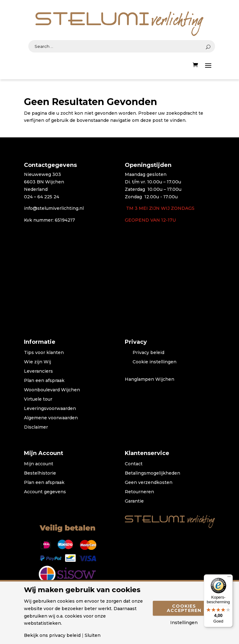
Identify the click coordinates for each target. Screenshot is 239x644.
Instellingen (184, 623)
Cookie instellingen (155, 362)
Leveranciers (38, 371)
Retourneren (139, 492)
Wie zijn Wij (37, 362)
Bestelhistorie (40, 473)
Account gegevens (45, 492)
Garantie (134, 501)
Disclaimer (36, 427)
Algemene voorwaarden (51, 418)
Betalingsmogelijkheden (152, 473)
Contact (134, 464)
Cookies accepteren (184, 608)
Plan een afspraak (44, 381)
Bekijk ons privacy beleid (52, 635)
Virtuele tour (38, 399)
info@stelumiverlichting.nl (54, 208)
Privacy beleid (148, 353)
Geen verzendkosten (149, 483)
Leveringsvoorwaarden (50, 409)
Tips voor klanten (44, 353)
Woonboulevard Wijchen (52, 390)
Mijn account (39, 464)
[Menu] (229, 578)
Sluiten (93, 635)
